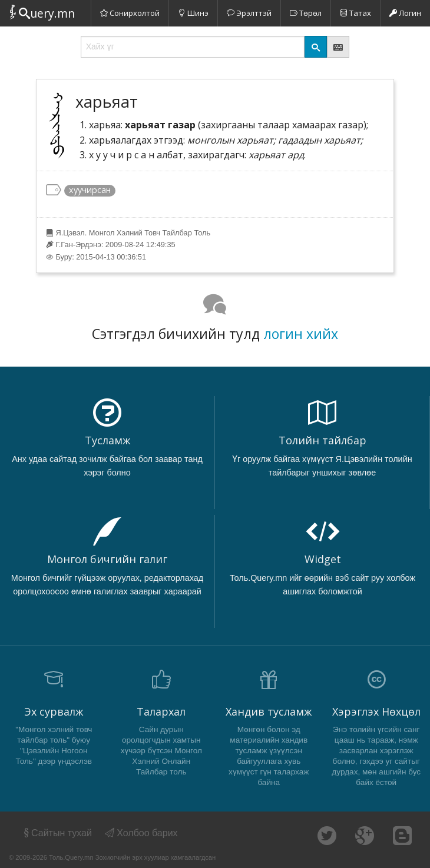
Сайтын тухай (57, 833)
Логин (405, 13)
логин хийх (301, 334)
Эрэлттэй (249, 13)
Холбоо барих (141, 833)
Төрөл (306, 13)
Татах (355, 13)
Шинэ (193, 13)
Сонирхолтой (130, 13)
